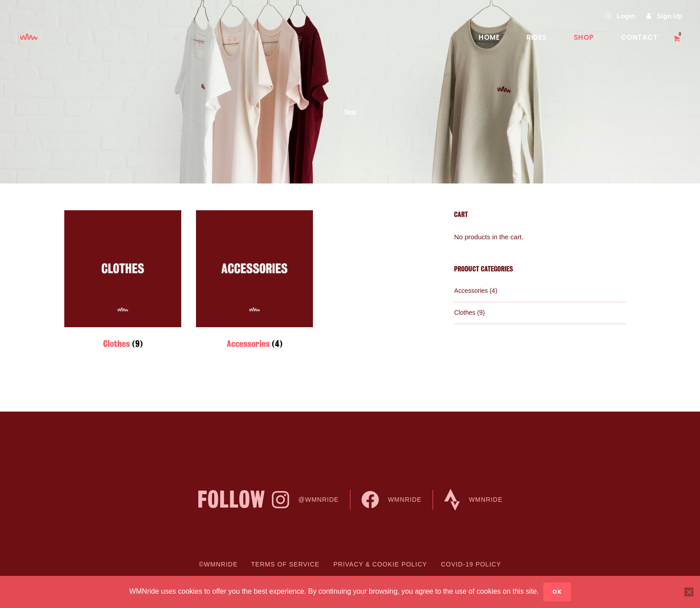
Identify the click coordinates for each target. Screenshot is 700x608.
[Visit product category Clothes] (123, 282)
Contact (640, 37)
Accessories (471, 291)
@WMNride (305, 500)
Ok (557, 592)
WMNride (392, 500)
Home (489, 37)
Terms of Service (285, 564)
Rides (537, 37)
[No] (689, 592)
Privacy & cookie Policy (380, 564)
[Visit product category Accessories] (254, 282)
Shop (584, 37)
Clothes (465, 312)
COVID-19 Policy (471, 564)
